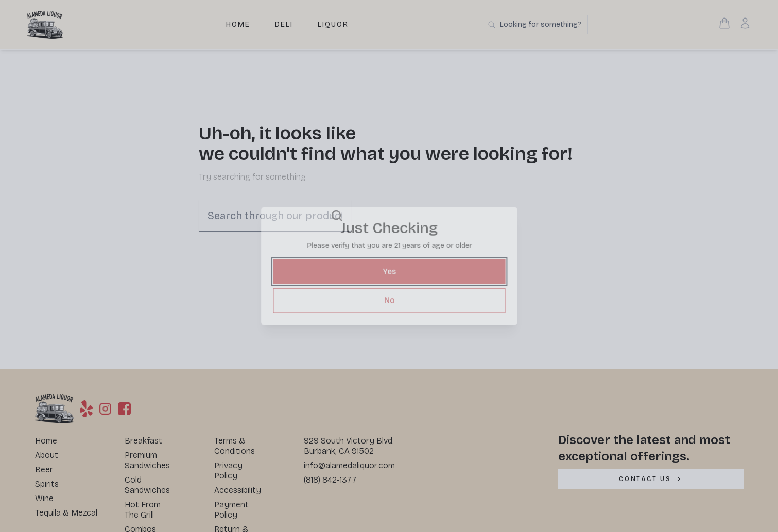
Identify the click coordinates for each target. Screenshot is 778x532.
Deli (284, 24)
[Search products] (535, 25)
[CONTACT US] (651, 479)
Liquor (333, 24)
